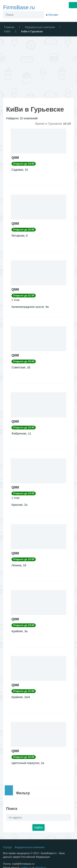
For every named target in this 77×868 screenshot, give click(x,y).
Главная (9, 27)
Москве (53, 15)
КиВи (7, 31)
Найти (39, 827)
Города (7, 847)
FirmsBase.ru (19, 7)
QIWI (15, 158)
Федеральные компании (40, 27)
